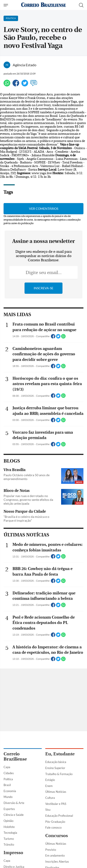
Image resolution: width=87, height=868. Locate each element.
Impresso (13, 853)
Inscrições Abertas (57, 862)
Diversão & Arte (14, 803)
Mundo (8, 797)
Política (8, 779)
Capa (7, 767)
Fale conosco (53, 827)
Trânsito (9, 844)
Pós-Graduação (55, 822)
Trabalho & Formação (59, 774)
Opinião (8, 821)
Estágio (50, 780)
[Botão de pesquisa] (81, 5)
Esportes (9, 809)
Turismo (9, 839)
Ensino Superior (55, 768)
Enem (49, 786)
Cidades (9, 773)
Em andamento (55, 855)
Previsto (51, 850)
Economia (10, 791)
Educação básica (56, 762)
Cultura (50, 798)
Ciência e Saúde (14, 815)
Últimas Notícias (56, 792)
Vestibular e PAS (56, 804)
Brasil (7, 785)
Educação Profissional (59, 816)
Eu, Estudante (60, 754)
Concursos (57, 836)
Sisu (48, 810)
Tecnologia (10, 833)
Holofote (9, 827)
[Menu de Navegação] (6, 5)
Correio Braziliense (15, 757)
